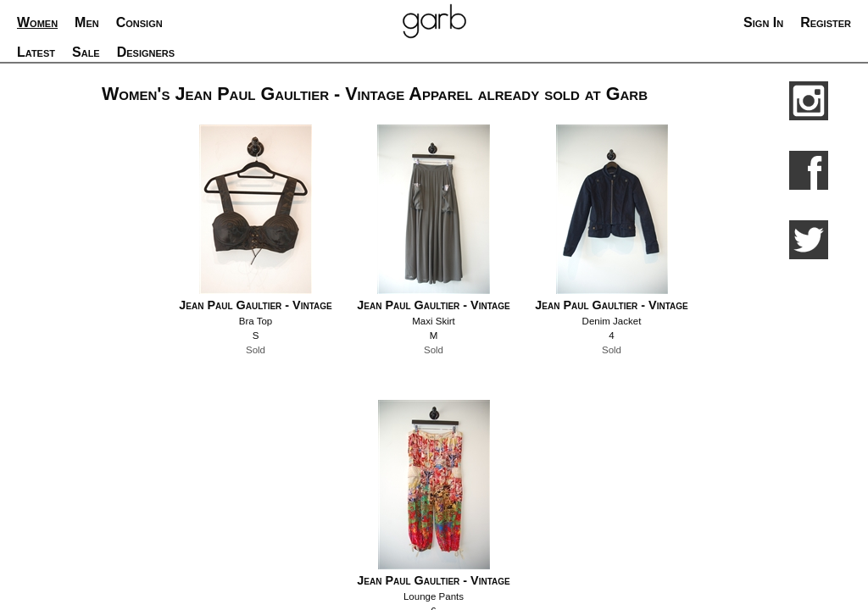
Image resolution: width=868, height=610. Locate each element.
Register (826, 22)
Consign (139, 22)
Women (37, 22)
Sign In (763, 22)
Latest (36, 52)
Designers (146, 52)
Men (87, 22)
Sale (86, 52)
